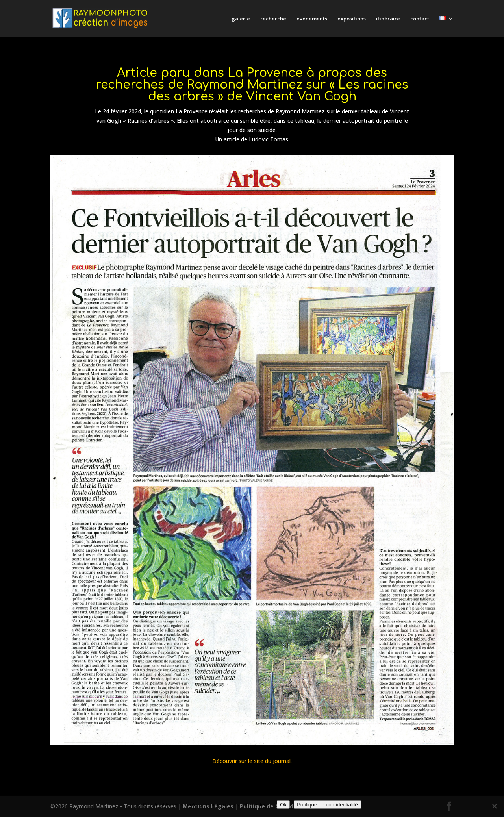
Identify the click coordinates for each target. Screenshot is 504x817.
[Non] (494, 806)
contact (420, 19)
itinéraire (388, 19)
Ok (283, 805)
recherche (273, 19)
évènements (312, 19)
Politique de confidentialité (327, 805)
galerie (241, 19)
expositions (352, 19)
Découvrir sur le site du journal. (252, 761)
